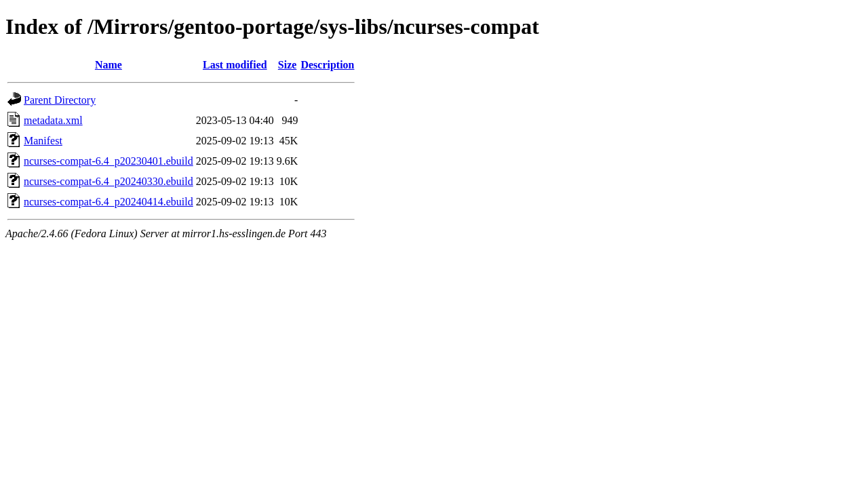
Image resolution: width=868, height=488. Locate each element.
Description (327, 65)
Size (288, 65)
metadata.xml (53, 120)
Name (108, 65)
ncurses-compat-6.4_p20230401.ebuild (108, 161)
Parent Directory (60, 100)
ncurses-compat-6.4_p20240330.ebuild (108, 181)
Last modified (235, 65)
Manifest (43, 141)
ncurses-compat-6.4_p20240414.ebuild (108, 202)
